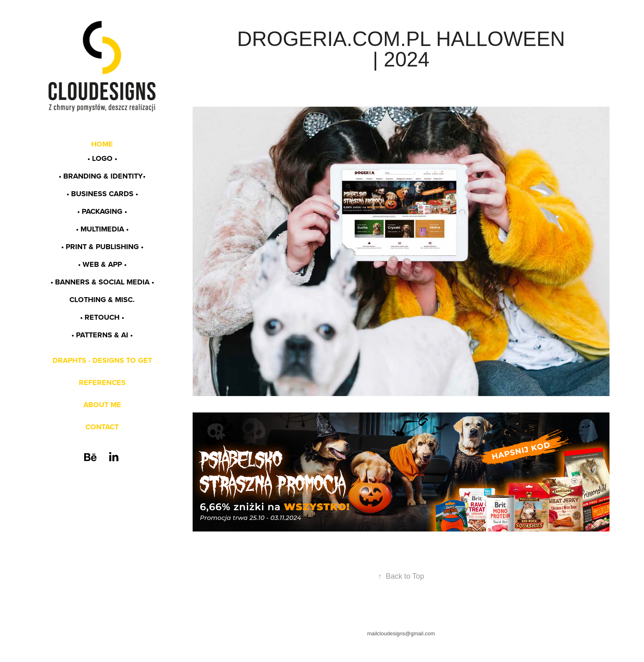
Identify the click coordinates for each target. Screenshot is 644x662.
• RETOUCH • (102, 317)
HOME (102, 144)
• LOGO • (102, 158)
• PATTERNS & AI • (102, 335)
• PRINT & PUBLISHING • (102, 247)
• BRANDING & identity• (102, 176)
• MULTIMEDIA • (102, 229)
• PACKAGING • (102, 211)
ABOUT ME (102, 405)
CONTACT (102, 427)
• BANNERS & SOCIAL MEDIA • (102, 282)
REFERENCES (102, 383)
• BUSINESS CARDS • (102, 194)
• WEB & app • (102, 264)
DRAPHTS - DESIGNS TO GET (102, 360)
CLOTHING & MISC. (102, 300)
